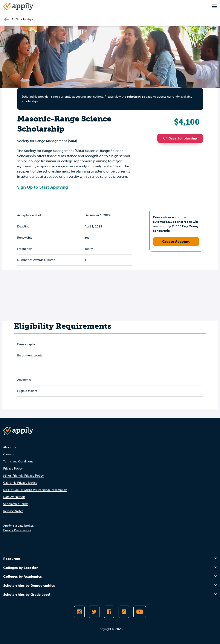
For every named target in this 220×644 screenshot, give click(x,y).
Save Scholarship (180, 138)
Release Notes (13, 511)
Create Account (176, 242)
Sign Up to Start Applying (43, 187)
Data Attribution (14, 497)
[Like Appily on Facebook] (109, 612)
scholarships (136, 97)
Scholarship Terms (16, 504)
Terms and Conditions (18, 461)
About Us (10, 447)
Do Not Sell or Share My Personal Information (35, 490)
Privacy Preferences (17, 530)
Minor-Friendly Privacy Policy (23, 476)
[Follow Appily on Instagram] (79, 612)
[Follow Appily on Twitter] (94, 612)
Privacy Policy (13, 469)
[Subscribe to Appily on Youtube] (140, 612)
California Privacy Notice (20, 483)
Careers (8, 454)
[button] (166, 138)
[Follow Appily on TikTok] (124, 612)
